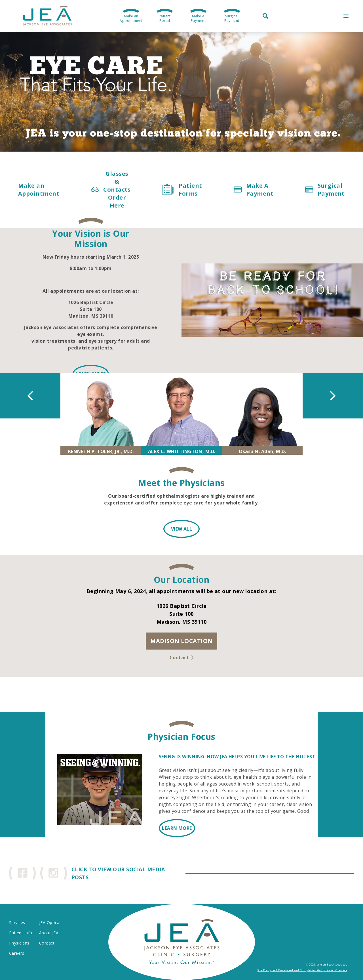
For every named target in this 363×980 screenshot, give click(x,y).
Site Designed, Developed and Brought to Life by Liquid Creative (302, 970)
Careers (17, 953)
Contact (47, 943)
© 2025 (311, 965)
